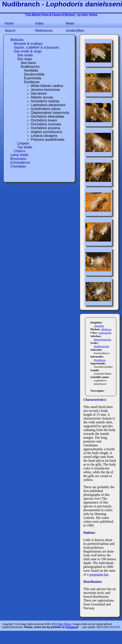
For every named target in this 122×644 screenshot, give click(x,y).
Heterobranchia (103, 339)
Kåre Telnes (64, 624)
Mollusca (106, 329)
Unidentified (75, 31)
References (44, 31)
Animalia (99, 326)
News (70, 23)
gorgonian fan (99, 574)
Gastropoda (105, 333)
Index (39, 23)
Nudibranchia (101, 346)
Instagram (72, 627)
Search (10, 31)
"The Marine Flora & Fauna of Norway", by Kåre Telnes (61, 15)
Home (9, 23)
